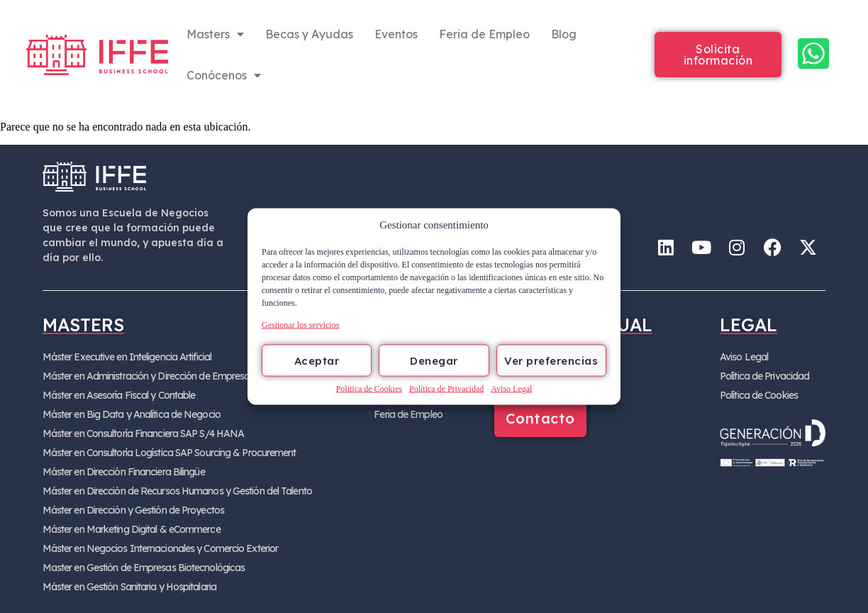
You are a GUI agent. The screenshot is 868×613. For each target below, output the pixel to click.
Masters (215, 34)
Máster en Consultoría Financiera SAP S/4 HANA (144, 433)
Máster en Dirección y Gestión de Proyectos (133, 510)
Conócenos (224, 75)
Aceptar (317, 360)
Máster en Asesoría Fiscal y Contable (119, 395)
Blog (564, 34)
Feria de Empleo (484, 34)
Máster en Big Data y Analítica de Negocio (132, 414)
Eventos (396, 34)
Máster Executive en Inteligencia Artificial (127, 357)
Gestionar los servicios (300, 325)
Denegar (434, 360)
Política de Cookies (369, 389)
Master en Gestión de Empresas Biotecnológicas (144, 568)
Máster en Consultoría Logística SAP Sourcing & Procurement (169, 453)
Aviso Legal (511, 389)
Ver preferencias (551, 360)
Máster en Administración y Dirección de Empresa (146, 376)
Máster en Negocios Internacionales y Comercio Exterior (160, 548)
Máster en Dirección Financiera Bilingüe (124, 472)
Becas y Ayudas (309, 34)
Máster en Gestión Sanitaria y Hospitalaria (129, 587)
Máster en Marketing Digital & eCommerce (132, 529)
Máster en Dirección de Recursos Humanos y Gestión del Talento (177, 491)
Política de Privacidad (446, 389)
